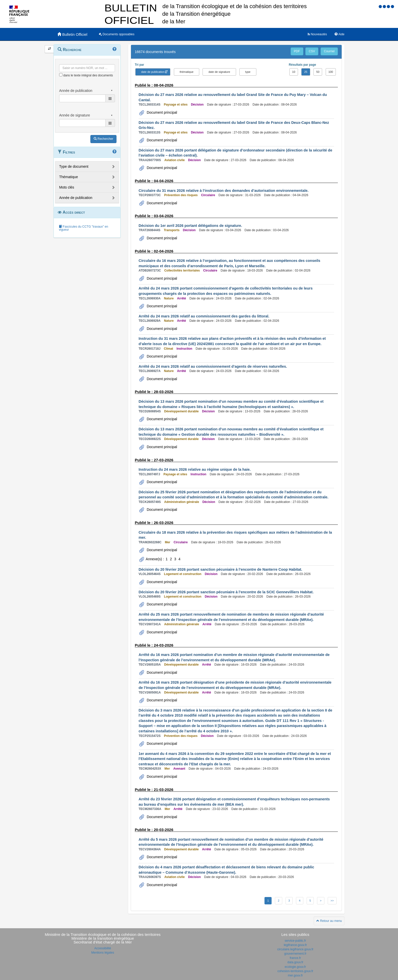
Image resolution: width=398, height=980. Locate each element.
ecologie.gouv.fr (295, 967)
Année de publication (76, 198)
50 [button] (318, 72)
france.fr (295, 958)
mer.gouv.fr (295, 975)
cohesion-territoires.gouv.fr (295, 971)
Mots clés (67, 187)
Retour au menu (329, 921)
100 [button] (331, 72)
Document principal (161, 112)
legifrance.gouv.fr (295, 945)
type (248, 72)
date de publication (153, 72)
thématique (187, 72)
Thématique (69, 177)
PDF (297, 51)
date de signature (219, 72)
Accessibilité (103, 948)
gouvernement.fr (295, 954)
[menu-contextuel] (61, 75)
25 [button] (306, 72)
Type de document (74, 166)
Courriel (329, 51)
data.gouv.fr (295, 962)
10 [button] (294, 72)
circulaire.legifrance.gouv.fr (295, 949)
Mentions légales (103, 953)
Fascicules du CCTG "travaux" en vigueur (84, 228)
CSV (312, 51)
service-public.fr (295, 941)
